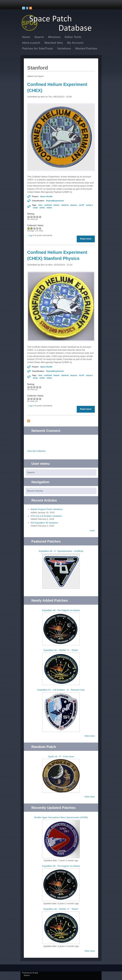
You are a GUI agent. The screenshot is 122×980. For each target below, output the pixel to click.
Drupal (35, 973)
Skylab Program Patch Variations (47, 509)
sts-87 (82, 205)
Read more (87, 239)
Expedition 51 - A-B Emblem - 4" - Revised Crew (61, 690)
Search (39, 37)
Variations (64, 49)
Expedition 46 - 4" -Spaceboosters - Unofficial (61, 551)
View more (90, 736)
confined (48, 205)
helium (57, 205)
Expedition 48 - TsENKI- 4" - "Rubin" (61, 650)
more (92, 531)
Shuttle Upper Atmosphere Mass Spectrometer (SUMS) (61, 817)
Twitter (58, 440)
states (49, 208)
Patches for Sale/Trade (38, 49)
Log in (31, 235)
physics (74, 205)
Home (26, 37)
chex (40, 205)
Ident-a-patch (31, 43)
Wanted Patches (86, 49)
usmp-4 (89, 205)
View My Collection (36, 451)
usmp (35, 208)
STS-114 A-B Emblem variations (46, 516)
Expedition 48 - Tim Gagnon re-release (61, 610)
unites (42, 208)
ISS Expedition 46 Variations (44, 523)
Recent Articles (35, 491)
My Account (75, 43)
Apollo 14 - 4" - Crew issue (61, 756)
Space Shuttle (46, 196)
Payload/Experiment (55, 201)
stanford (65, 205)
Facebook (64, 440)
